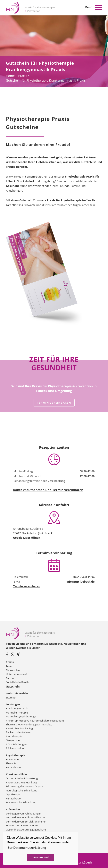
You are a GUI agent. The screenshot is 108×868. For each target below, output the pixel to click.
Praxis (23, 76)
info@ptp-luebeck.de (80, 582)
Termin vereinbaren (54, 403)
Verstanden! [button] (41, 857)
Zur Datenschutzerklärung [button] (27, 848)
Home (10, 76)
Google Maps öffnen (27, 538)
